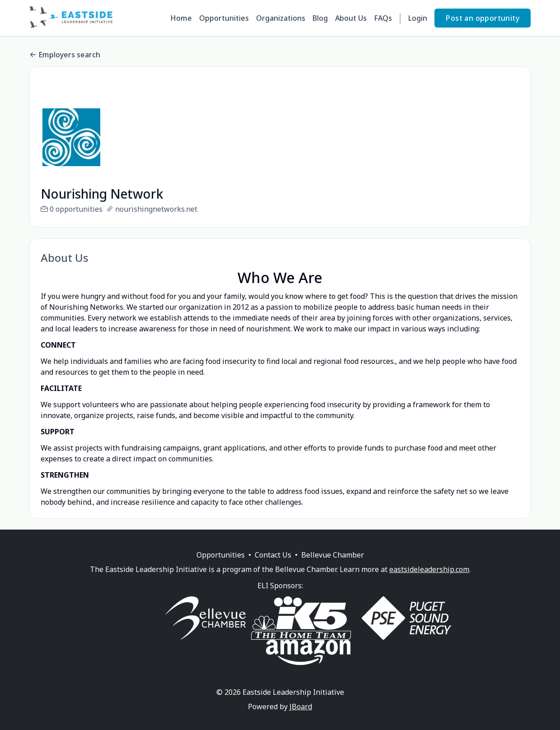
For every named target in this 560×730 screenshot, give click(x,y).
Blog (320, 18)
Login (418, 18)
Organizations (281, 18)
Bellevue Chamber (333, 566)
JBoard (301, 717)
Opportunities (224, 18)
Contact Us (273, 566)
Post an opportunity (483, 18)
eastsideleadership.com (429, 580)
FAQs (383, 18)
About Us (351, 18)
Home (181, 18)
